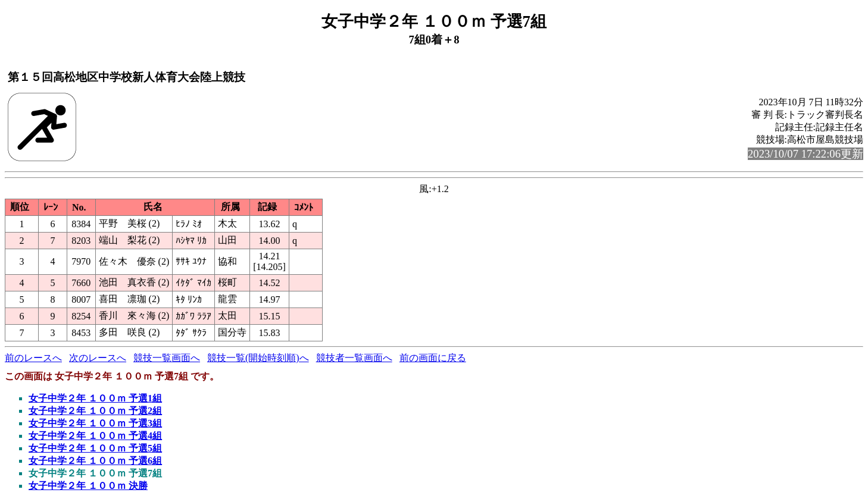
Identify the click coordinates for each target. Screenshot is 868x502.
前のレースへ (33, 358)
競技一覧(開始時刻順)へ (258, 358)
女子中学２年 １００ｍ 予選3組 (95, 423)
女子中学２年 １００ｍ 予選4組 (95, 436)
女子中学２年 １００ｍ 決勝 (88, 486)
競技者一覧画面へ (354, 358)
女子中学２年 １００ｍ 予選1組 (95, 398)
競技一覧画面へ (167, 358)
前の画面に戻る (433, 358)
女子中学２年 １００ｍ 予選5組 (95, 448)
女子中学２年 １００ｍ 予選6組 (95, 461)
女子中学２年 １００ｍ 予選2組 (95, 411)
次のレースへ (98, 358)
